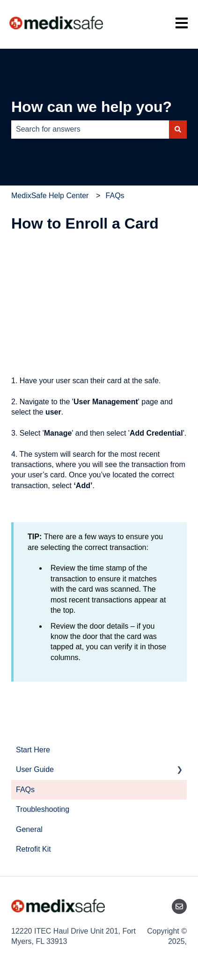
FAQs (115, 196)
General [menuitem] (29, 829)
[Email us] (179, 906)
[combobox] (90, 129)
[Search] (178, 129)
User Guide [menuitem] (35, 769)
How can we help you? (92, 107)
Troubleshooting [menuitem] (43, 809)
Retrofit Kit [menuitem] (33, 849)
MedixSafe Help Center (50, 196)
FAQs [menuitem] (25, 790)
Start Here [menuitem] (33, 750)
